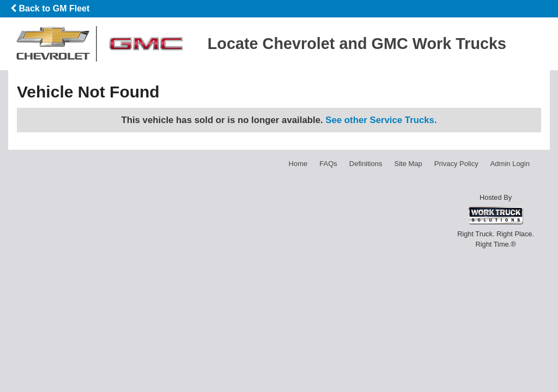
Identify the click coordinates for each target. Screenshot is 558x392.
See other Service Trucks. (381, 120)
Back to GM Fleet (50, 8)
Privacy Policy (456, 164)
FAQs (328, 164)
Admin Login (510, 164)
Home (298, 164)
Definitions (366, 164)
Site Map (408, 164)
